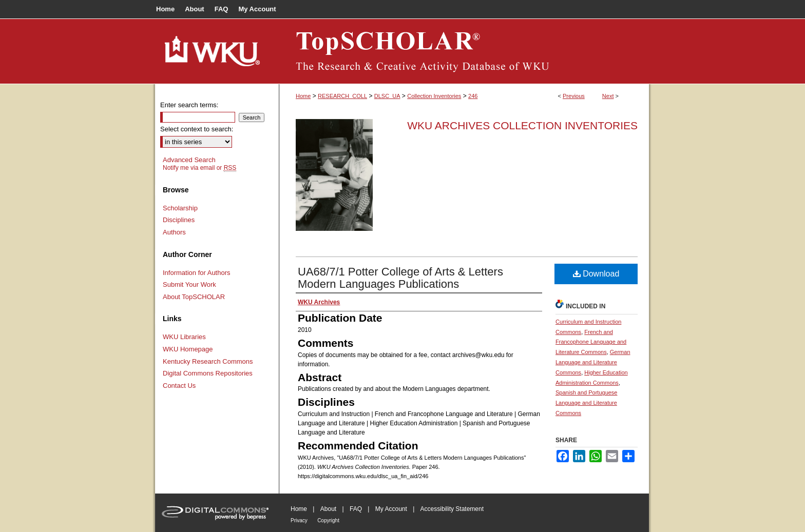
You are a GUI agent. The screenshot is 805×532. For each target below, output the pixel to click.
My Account (391, 509)
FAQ (356, 509)
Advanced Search (189, 160)
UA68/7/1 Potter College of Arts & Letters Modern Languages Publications (400, 278)
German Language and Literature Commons (593, 362)
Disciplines (179, 220)
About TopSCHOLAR (194, 297)
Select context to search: (197, 129)
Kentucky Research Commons (208, 361)
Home (303, 96)
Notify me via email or (199, 168)
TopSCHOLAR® (464, 51)
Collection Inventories (434, 96)
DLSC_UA (387, 96)
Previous (574, 96)
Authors (174, 232)
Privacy (299, 520)
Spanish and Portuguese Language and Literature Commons (586, 403)
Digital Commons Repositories (208, 373)
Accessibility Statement (452, 509)
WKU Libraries (184, 337)
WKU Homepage (188, 349)
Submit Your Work (189, 284)
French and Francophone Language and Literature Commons (591, 342)
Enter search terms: (189, 105)
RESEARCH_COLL (342, 96)
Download (596, 274)
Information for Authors (197, 273)
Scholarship (180, 208)
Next (608, 96)
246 (473, 96)
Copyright (328, 520)
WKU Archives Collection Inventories (522, 125)
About (328, 509)
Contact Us (179, 386)
